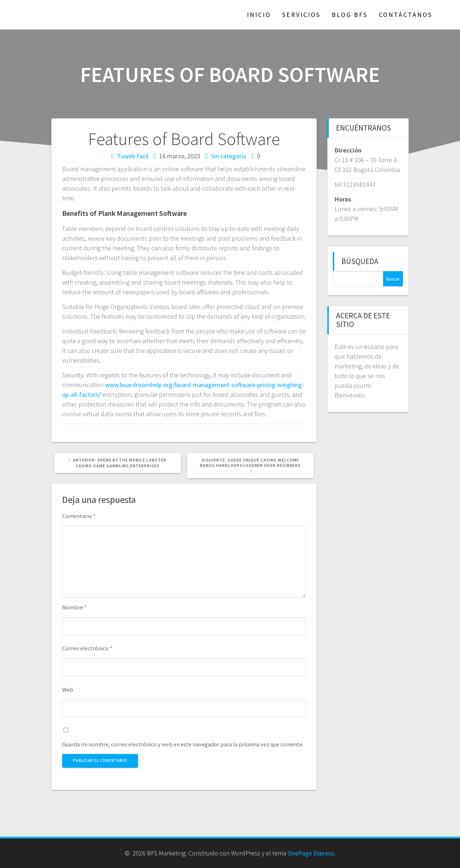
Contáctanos (406, 15)
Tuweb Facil (133, 156)
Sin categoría (229, 156)
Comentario (79, 516)
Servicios (301, 15)
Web (68, 690)
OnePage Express (311, 853)
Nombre (74, 607)
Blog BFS (350, 15)
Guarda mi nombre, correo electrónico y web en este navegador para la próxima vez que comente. (183, 744)
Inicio (259, 15)
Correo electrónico (87, 648)
